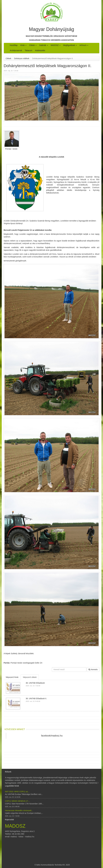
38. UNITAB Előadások (35, 683)
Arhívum (84, 45)
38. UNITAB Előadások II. (36, 699)
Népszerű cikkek (30, 677)
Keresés (93, 669)
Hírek (23, 45)
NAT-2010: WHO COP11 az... (17, 792)
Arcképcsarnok (16, 50)
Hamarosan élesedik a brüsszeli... (19, 810)
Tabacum (29, 50)
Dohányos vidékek (22, 58)
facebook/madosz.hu (52, 736)
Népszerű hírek (12, 677)
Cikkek (33, 45)
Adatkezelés (40, 50)
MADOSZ (56, 45)
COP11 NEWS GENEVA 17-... (18, 801)
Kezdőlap (14, 45)
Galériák (44, 45)
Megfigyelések (70, 45)
